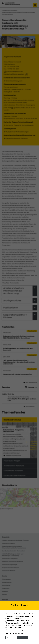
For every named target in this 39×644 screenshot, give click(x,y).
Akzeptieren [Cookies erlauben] (22, 638)
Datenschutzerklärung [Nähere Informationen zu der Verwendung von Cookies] (14, 634)
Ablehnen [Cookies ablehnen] (10, 638)
